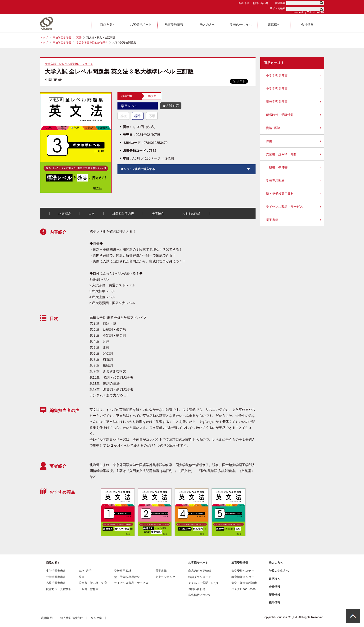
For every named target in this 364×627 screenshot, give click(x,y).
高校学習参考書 (62, 37)
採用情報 (274, 603)
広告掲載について (200, 595)
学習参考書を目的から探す (92, 42)
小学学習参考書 (277, 76)
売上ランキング (165, 577)
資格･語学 (273, 128)
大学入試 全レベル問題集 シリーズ (69, 64)
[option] (117, 512)
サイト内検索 (278, 8)
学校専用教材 (275, 181)
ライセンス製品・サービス (284, 207)
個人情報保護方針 (72, 618)
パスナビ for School (244, 589)
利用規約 (47, 618)
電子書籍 (272, 220)
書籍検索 (280, 3)
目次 (92, 213)
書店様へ (274, 579)
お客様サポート (198, 563)
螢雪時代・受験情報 (280, 115)
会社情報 (274, 587)
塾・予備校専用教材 (280, 194)
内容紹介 (65, 213)
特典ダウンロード (200, 577)
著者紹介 (158, 213)
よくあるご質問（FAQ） (204, 583)
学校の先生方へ (279, 571)
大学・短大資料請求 (244, 583)
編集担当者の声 (123, 213)
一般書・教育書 (277, 167)
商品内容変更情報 (200, 571)
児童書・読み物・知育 (281, 154)
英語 (79, 37)
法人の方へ (276, 563)
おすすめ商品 (191, 213)
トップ (44, 37)
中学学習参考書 (277, 89)
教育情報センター (243, 577)
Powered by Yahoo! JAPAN (308, 12)
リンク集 (96, 618)
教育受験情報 (240, 563)
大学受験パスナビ (243, 571)
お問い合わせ (261, 3)
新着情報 (244, 3)
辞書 (269, 141)
